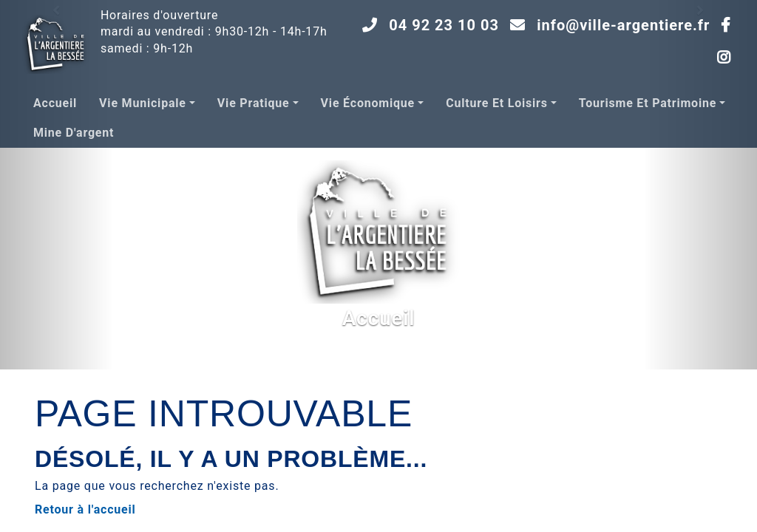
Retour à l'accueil (85, 509)
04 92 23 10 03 (444, 25)
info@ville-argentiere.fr (623, 25)
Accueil (55, 103)
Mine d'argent (74, 133)
